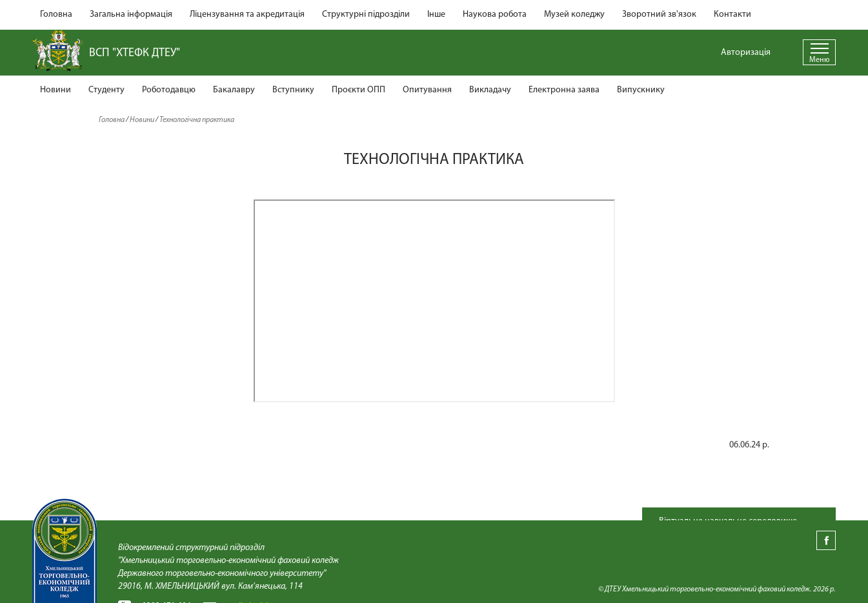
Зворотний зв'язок (659, 15)
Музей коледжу (574, 15)
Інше (436, 15)
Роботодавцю (169, 90)
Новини (56, 90)
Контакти (732, 15)
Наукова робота (495, 15)
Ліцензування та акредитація (247, 15)
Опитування (427, 90)
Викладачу (490, 90)
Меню (819, 60)
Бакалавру (234, 90)
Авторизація (746, 53)
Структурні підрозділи (366, 15)
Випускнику (641, 90)
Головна (56, 15)
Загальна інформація (131, 15)
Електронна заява (564, 90)
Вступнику (293, 90)
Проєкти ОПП (358, 90)
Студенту (106, 90)
